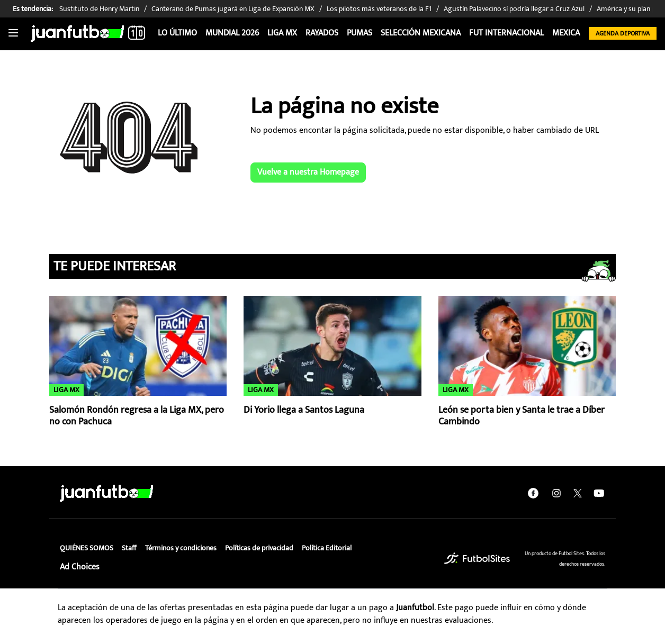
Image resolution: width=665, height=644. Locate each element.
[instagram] (556, 493)
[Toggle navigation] (13, 33)
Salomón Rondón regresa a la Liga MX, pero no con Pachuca (137, 416)
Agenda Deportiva (623, 33)
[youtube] (599, 493)
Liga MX (282, 33)
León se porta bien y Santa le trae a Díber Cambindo (522, 416)
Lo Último (177, 33)
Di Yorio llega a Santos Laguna (304, 410)
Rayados (322, 33)
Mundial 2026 (232, 33)
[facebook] (533, 493)
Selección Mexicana (421, 33)
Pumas (360, 33)
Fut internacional (506, 33)
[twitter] (578, 493)
